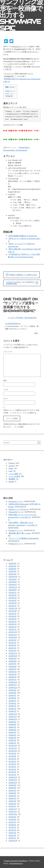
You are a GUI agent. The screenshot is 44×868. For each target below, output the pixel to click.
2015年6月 (12, 825)
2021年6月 (12, 645)
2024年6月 (13, 582)
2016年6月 (12, 793)
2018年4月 (12, 735)
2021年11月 (13, 635)
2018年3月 (12, 738)
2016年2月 (12, 804)
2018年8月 (12, 724)
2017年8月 (12, 756)
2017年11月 (13, 748)
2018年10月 (13, 719)
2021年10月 (13, 637)
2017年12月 (13, 746)
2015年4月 (12, 830)
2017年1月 (12, 775)
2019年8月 (12, 693)
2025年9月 (12, 566)
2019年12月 (13, 682)
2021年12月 (13, 632)
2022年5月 (12, 619)
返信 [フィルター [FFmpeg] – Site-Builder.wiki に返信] (36, 333)
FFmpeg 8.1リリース (16, 501)
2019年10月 (13, 688)
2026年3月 (13, 563)
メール (6, 389)
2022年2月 (13, 627)
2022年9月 (13, 611)
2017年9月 (12, 753)
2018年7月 (12, 727)
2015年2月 (12, 835)
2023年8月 (13, 590)
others (11, 468)
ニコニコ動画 (13, 474)
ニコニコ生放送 (14, 476)
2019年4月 (12, 703)
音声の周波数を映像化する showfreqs (23, 236)
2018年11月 (13, 717)
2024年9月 (13, 579)
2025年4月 (13, 574)
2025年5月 (12, 571)
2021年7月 (12, 643)
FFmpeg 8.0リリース (16, 512)
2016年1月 (12, 806)
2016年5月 (12, 796)
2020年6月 (13, 666)
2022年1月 (12, 629)
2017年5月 (12, 764)
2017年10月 (13, 751)
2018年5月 (12, 732)
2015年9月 (12, 817)
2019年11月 (13, 685)
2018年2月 (12, 740)
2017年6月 (12, 761)
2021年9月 (12, 640)
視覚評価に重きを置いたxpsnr (20, 533)
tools (11, 471)
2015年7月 (12, 822)
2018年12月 (13, 714)
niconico (12, 466)
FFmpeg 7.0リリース (16, 544)
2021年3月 (12, 651)
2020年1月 (12, 680)
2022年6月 (13, 616)
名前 (5, 380)
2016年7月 (12, 790)
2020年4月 (13, 672)
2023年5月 (12, 595)
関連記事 (9, 96)
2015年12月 (13, 809)
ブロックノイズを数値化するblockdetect (24, 538)
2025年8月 (12, 569)
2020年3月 (13, 674)
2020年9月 (13, 658)
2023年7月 (12, 593)
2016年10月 (13, 783)
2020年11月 (13, 653)
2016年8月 (12, 788)
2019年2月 (12, 709)
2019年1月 (12, 711)
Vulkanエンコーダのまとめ (19, 509)
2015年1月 (12, 838)
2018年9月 (12, 722)
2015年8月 (12, 819)
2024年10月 (13, 577)
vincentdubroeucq (16, 863)
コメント (8, 352)
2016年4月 (12, 798)
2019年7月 (12, 695)
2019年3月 (12, 706)
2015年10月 (13, 814)
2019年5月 (12, 701)
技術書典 (12, 479)
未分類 (11, 482)
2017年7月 (12, 759)
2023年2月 (13, 603)
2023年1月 (12, 606)
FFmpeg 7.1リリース (16, 530)
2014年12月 (13, 841)
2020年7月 (12, 664)
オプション (10, 94)
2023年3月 (13, 600)
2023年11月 (13, 587)
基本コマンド (10, 91)
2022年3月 (13, 624)
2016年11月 (13, 780)
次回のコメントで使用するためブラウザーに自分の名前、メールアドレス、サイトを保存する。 (21, 411)
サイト (6, 398)
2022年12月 (13, 608)
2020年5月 (12, 669)
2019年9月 (12, 690)
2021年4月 (12, 648)
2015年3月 (12, 833)
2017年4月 (12, 767)
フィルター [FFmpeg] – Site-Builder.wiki (22, 318)
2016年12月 (13, 777)
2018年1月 (12, 743)
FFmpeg (11, 463)
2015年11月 (13, 812)
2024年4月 (13, 585)
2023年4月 (13, 598)
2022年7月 (12, 614)
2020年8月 (13, 661)
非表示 (12, 87)
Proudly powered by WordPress (16, 861)
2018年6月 (12, 730)
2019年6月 (12, 698)
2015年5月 (12, 827)
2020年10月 (13, 656)
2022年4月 (13, 622)
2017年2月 (12, 772)
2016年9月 (12, 785)
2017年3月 (12, 769)
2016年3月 (12, 801)
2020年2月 (13, 677)
